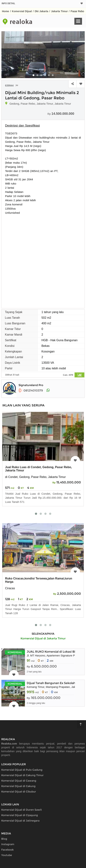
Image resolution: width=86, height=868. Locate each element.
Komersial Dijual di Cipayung (20, 815)
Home (6, 11)
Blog (4, 839)
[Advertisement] (43, 260)
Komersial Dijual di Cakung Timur (22, 775)
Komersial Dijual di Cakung (18, 786)
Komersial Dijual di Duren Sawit (22, 810)
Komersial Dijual (22, 11)
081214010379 (31, 391)
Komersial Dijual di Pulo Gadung (22, 770)
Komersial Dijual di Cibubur (19, 792)
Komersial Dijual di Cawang (19, 781)
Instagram (8, 844)
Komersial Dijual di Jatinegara (20, 821)
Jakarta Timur (59, 11)
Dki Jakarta (42, 11)
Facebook (7, 850)
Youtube (7, 855)
